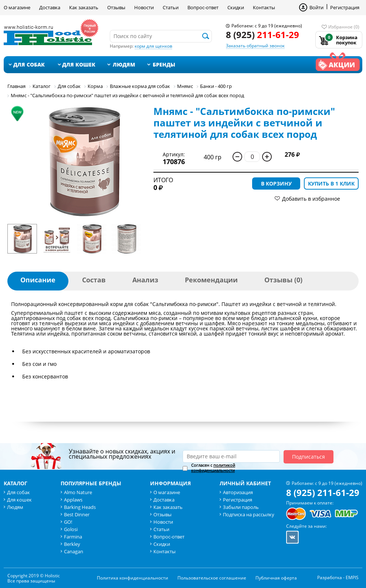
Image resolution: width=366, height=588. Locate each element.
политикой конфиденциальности (213, 468)
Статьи (171, 7)
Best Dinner (77, 514)
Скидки (236, 7)
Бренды (164, 64)
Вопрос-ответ (203, 7)
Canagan (74, 551)
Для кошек (79, 64)
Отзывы (116, 7)
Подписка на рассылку (249, 514)
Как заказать (84, 7)
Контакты (264, 7)
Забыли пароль (241, 507)
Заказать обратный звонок (255, 46)
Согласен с (213, 468)
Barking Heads (80, 507)
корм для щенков (153, 46)
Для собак (29, 64)
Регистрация (345, 7)
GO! (68, 522)
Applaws (73, 500)
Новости (144, 7)
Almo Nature (78, 492)
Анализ (145, 280)
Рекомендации (211, 280)
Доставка (50, 7)
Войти (316, 7)
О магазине (17, 7)
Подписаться (309, 457)
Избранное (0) (344, 27)
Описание (38, 280)
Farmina (73, 537)
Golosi (71, 529)
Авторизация (238, 492)
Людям (124, 64)
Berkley (72, 544)
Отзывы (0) (283, 280)
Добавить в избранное (311, 199)
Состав (94, 280)
